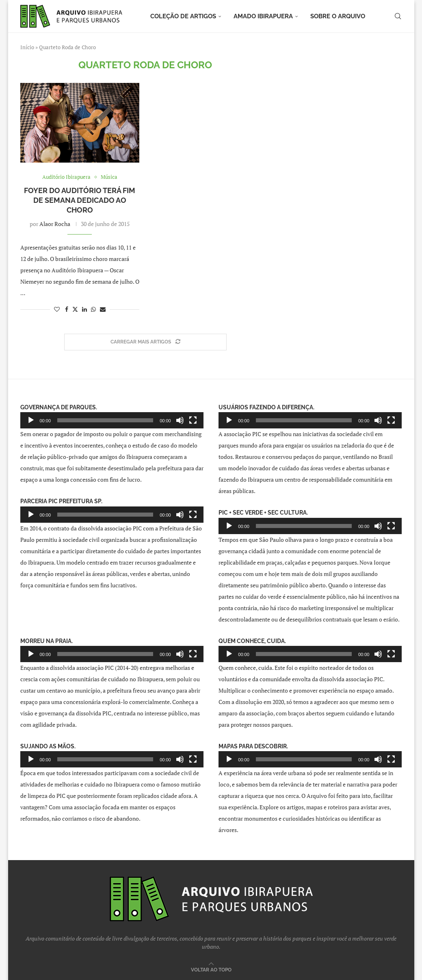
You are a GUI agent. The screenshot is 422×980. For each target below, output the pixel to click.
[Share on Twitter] (75, 309)
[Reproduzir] (31, 420)
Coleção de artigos (183, 16)
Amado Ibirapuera (263, 16)
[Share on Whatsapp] (93, 309)
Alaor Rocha (55, 224)
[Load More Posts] (145, 342)
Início (27, 47)
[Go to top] (211, 969)
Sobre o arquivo (338, 16)
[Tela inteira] (193, 420)
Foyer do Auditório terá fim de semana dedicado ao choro (80, 200)
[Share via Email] (103, 309)
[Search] (398, 16)
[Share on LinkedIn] (84, 309)
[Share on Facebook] (67, 309)
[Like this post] (57, 309)
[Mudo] (180, 420)
